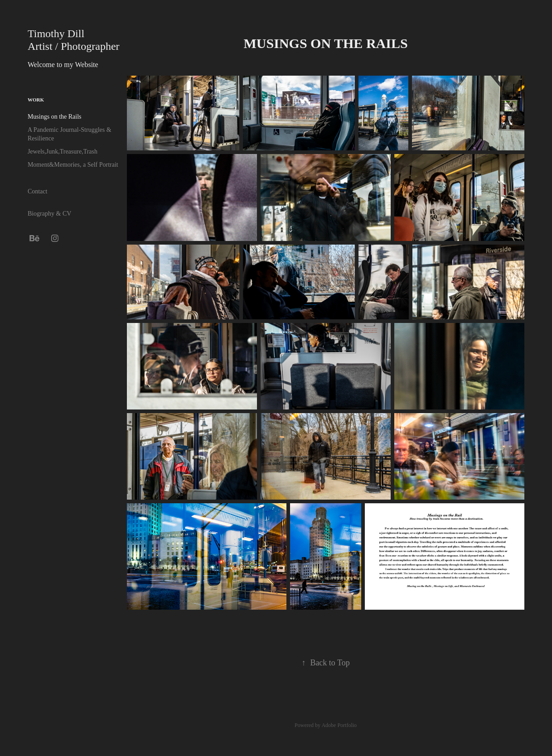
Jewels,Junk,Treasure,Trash (63, 152)
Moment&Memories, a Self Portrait (73, 165)
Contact (38, 191)
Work (36, 100)
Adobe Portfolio (339, 725)
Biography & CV (49, 214)
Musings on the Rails (55, 117)
